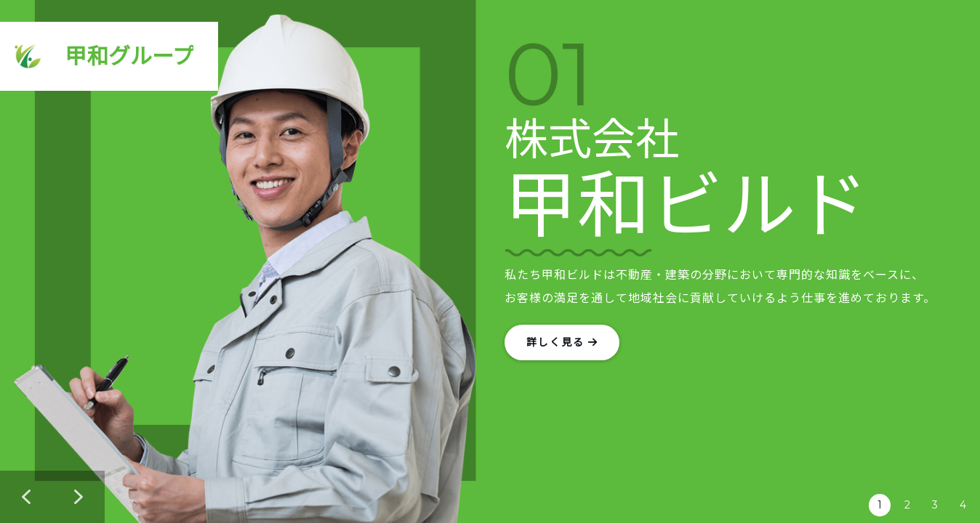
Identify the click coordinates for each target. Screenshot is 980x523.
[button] (26, 497)
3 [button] (935, 505)
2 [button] (907, 505)
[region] (490, 261)
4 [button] (963, 505)
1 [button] (880, 505)
